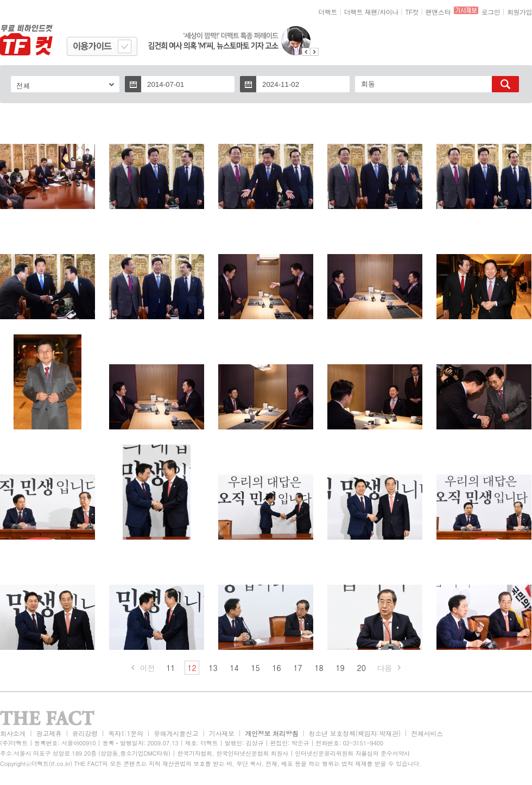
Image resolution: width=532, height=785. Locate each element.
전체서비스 (427, 733)
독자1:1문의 (126, 733)
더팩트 (328, 12)
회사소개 (13, 733)
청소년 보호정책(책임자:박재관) (355, 733)
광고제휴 (49, 733)
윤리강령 (85, 733)
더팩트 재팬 (361, 12)
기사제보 (222, 733)
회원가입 (520, 12)
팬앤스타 (438, 12)
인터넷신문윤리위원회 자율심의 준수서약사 (352, 753)
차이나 (389, 12)
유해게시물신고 (176, 733)
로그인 (491, 12)
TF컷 (412, 12)
